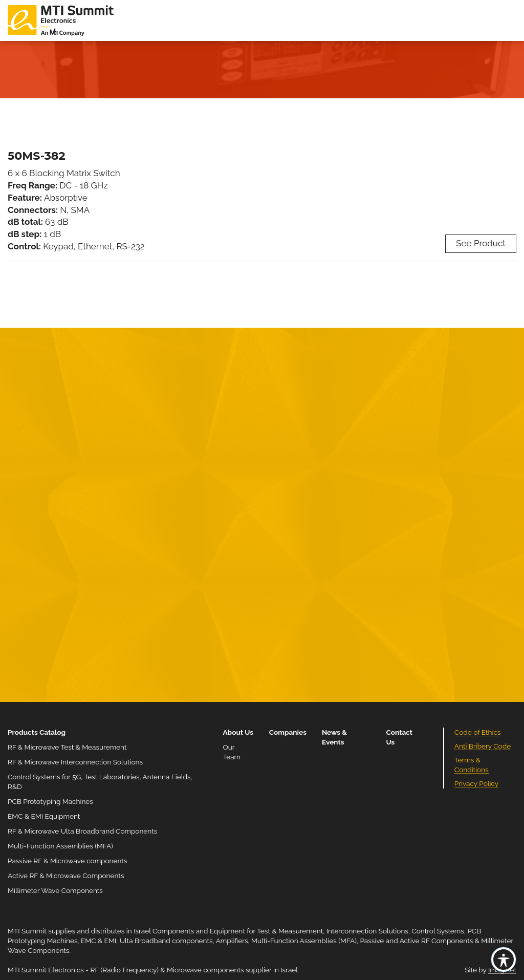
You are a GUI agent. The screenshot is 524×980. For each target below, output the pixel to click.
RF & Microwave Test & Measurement (67, 747)
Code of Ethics (478, 732)
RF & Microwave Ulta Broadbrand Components (82, 831)
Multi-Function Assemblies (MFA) (60, 846)
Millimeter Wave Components (55, 890)
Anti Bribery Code (483, 746)
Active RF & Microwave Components (66, 876)
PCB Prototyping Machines (50, 801)
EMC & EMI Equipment (44, 816)
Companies (288, 732)
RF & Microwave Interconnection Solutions (75, 762)
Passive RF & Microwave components (67, 861)
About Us (238, 732)
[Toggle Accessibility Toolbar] (504, 960)
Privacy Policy (476, 783)
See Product (481, 243)
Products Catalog (37, 732)
